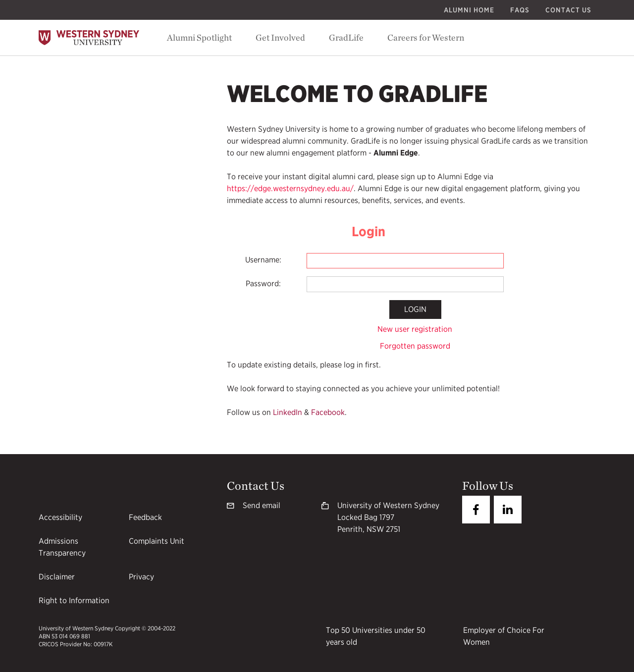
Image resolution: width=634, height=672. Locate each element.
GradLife (346, 37)
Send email (262, 505)
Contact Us (568, 10)
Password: (263, 284)
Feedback (145, 517)
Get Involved (280, 37)
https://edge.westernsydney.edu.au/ (290, 188)
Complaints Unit (157, 541)
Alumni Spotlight (199, 37)
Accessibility (60, 517)
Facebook (328, 412)
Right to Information (74, 600)
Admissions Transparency (62, 547)
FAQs (520, 10)
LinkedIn (288, 412)
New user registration (415, 329)
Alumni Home (469, 10)
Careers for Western (426, 37)
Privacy (141, 577)
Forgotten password (415, 346)
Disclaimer (57, 577)
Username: (263, 260)
